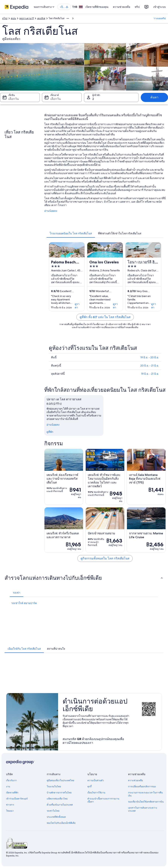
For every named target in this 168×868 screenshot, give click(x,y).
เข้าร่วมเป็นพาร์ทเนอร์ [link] (17, 799)
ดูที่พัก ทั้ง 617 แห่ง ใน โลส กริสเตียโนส (105, 317)
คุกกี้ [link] (89, 787)
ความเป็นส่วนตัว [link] (96, 780)
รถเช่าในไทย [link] (53, 811)
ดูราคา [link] (77, 306)
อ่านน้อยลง (51, 211)
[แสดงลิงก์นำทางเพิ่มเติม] (68, 18)
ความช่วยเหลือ (122, 7)
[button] (84, 578)
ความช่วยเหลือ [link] (135, 780)
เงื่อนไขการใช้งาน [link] (96, 793)
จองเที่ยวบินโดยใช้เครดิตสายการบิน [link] (146, 802)
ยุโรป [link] (5, 18)
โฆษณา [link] (10, 811)
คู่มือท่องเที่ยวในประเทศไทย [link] (60, 780)
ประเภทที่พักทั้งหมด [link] (56, 817)
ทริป (137, 7)
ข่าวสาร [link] (10, 805)
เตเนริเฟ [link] (41, 18)
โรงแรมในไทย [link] (54, 787)
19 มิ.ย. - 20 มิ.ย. (150, 357)
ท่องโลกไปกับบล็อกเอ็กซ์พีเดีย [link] (61, 823)
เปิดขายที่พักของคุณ (97, 7)
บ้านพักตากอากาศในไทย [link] (59, 793)
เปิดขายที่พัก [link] (12, 793)
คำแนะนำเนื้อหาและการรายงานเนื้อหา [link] (103, 800)
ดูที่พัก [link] (50, 432)
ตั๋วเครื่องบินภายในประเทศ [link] (60, 805)
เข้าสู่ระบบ (159, 7)
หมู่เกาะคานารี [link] (26, 18)
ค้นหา (154, 97)
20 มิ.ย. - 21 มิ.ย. (150, 366)
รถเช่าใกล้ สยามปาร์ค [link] (24, 603)
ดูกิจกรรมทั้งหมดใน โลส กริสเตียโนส (105, 558)
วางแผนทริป (160, 18)
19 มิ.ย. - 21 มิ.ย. (150, 374)
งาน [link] (8, 787)
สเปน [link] (13, 18)
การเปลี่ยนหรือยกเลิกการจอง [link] (142, 787)
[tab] (71, 233)
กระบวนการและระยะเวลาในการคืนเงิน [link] (145, 794)
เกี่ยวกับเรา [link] (11, 780)
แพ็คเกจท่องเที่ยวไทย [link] (57, 799)
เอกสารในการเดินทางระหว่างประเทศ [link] (143, 809)
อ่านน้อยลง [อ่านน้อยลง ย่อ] (53, 425)
